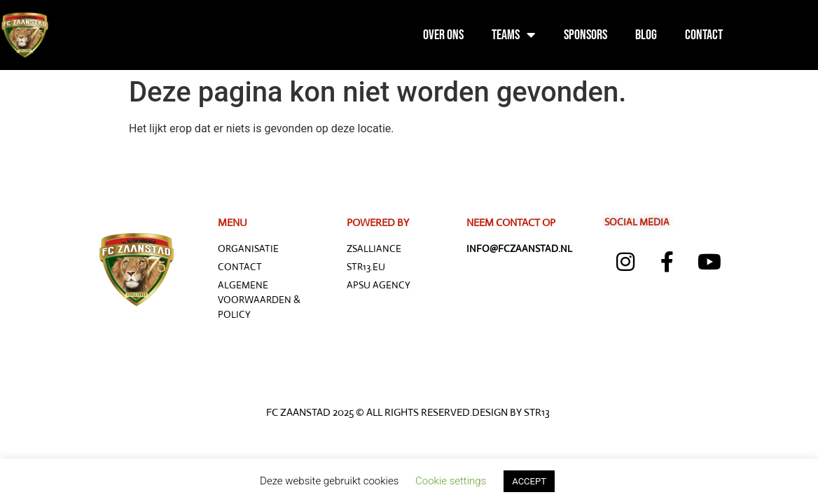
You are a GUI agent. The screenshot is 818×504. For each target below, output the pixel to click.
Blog (646, 35)
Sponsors (585, 35)
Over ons (443, 35)
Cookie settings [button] (451, 481)
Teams (514, 35)
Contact (704, 35)
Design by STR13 (511, 412)
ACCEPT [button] (529, 481)
